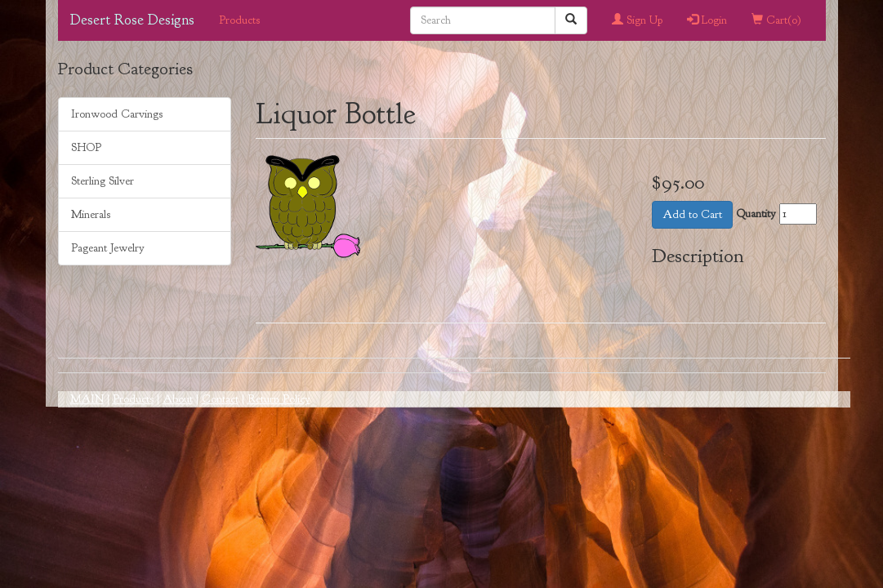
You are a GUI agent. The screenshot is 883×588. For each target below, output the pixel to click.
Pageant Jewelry (108, 248)
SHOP (86, 147)
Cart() (776, 20)
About (178, 399)
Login (707, 20)
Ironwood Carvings (117, 114)
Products (239, 20)
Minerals (91, 214)
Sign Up (637, 20)
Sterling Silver (103, 181)
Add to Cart (692, 214)
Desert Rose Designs (132, 20)
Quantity (756, 214)
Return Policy (279, 399)
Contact (220, 399)
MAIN (87, 399)
